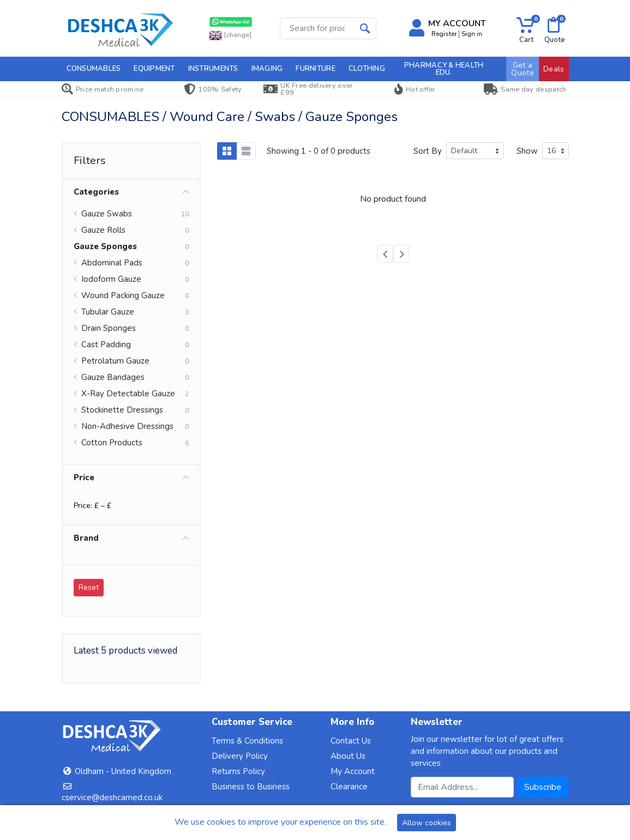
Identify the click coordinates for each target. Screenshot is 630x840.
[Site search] (317, 28)
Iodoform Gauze (111, 279)
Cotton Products (112, 443)
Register (444, 34)
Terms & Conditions (247, 741)
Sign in (472, 34)
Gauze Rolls (103, 230)
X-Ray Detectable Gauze (128, 394)
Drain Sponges (109, 328)
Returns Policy (238, 771)
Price (131, 478)
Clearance (349, 787)
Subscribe (543, 787)
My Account (353, 771)
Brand (131, 538)
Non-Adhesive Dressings (127, 426)
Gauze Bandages (113, 377)
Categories (131, 192)
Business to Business (251, 787)
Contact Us (351, 741)
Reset (89, 587)
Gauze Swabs (107, 214)
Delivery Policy (240, 756)
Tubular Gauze (108, 312)
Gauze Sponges (105, 246)
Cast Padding (106, 345)
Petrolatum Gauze (115, 361)
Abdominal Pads (112, 263)
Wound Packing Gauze (123, 295)
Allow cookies (427, 823)
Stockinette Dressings (122, 410)
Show (527, 151)
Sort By (428, 151)
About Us (348, 756)
